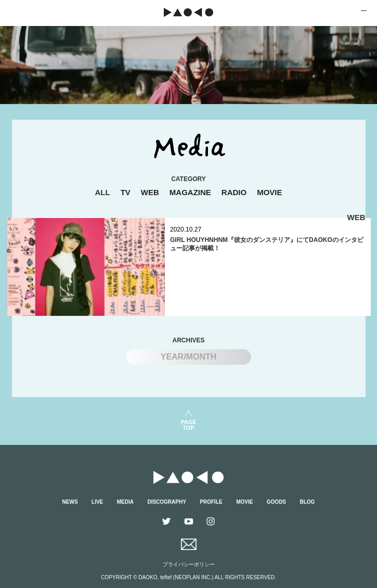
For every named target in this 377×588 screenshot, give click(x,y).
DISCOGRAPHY (166, 502)
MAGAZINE (190, 192)
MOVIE (269, 192)
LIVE (97, 502)
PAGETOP (188, 425)
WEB (150, 192)
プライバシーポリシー (189, 564)
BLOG (308, 502)
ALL (102, 192)
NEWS (70, 502)
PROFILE (211, 502)
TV (126, 192)
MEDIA (125, 502)
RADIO (234, 192)
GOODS (276, 502)
